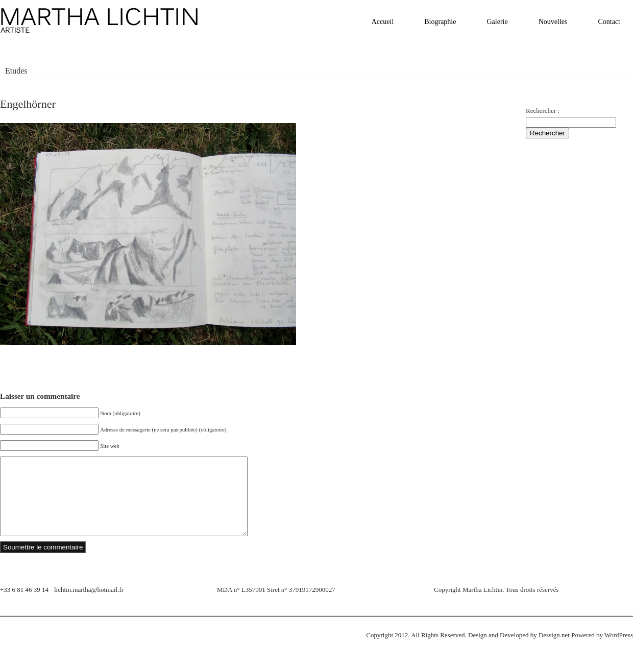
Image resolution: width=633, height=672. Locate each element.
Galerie (497, 22)
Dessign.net (554, 650)
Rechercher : (543, 111)
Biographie (440, 22)
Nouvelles (553, 22)
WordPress (619, 650)
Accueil (383, 22)
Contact (609, 22)
